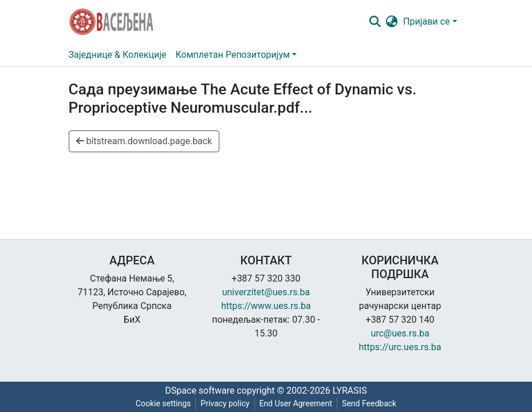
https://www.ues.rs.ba (266, 306)
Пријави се (426, 21)
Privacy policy (225, 403)
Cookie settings (163, 403)
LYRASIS (350, 391)
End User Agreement (296, 403)
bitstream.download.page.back (144, 141)
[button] (391, 22)
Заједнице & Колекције (118, 55)
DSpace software (200, 391)
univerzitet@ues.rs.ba (266, 292)
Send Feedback (369, 403)
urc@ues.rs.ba (400, 333)
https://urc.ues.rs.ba (400, 347)
